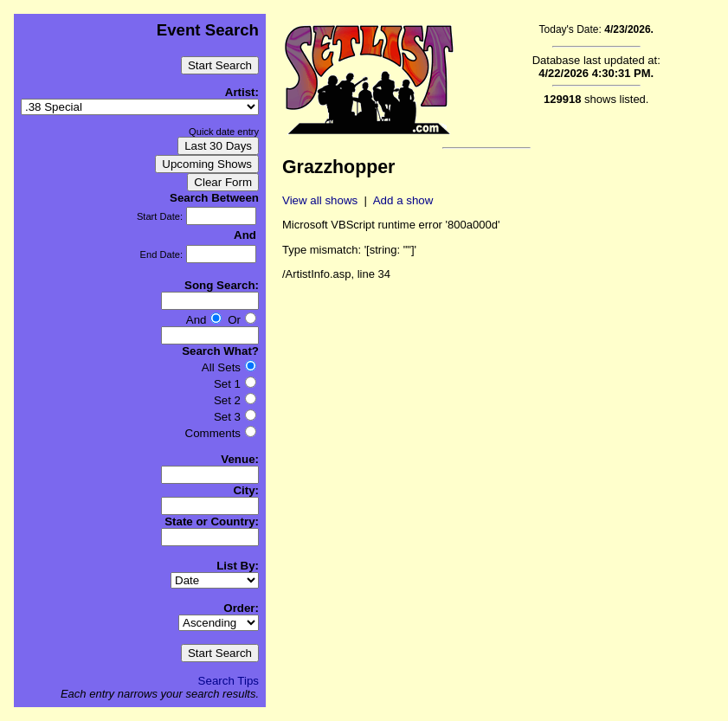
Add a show (403, 200)
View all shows (320, 200)
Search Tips (229, 681)
